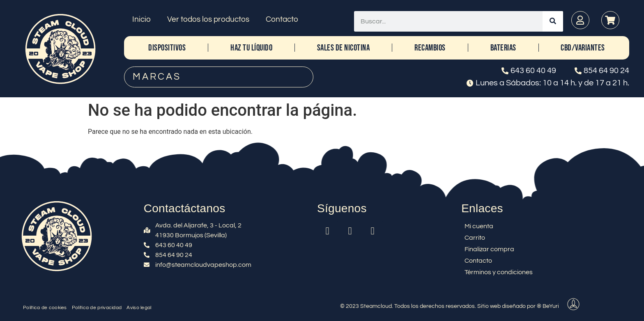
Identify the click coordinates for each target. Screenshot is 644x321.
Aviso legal (139, 308)
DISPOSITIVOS (167, 48)
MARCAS (157, 77)
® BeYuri (548, 306)
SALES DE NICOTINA (344, 48)
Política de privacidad (97, 308)
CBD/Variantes (583, 48)
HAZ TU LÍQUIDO (251, 48)
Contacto (282, 19)
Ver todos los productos (208, 19)
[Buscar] (553, 21)
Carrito (475, 238)
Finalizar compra (489, 249)
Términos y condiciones (499, 272)
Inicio (141, 19)
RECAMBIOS (430, 48)
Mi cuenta (479, 226)
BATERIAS (503, 48)
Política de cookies (45, 308)
